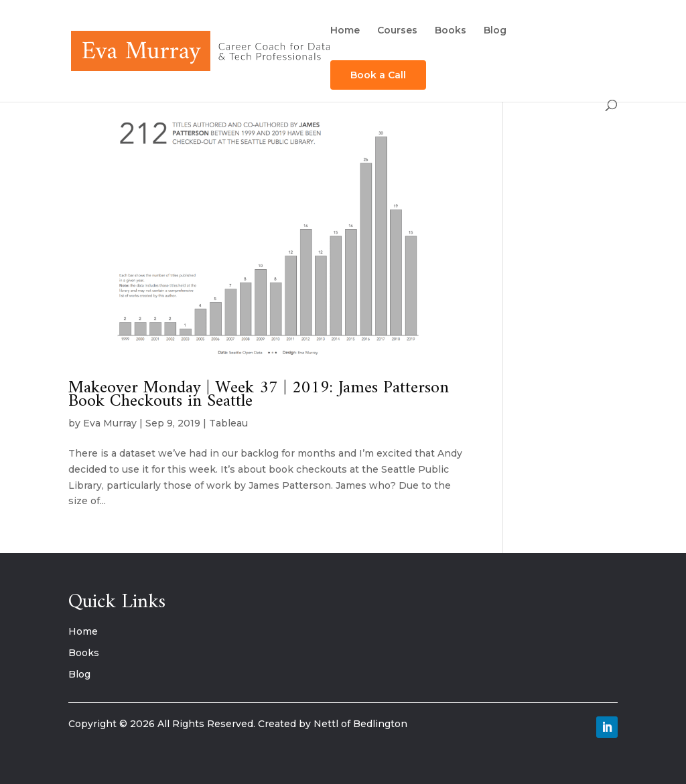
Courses (397, 31)
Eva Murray (110, 423)
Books (451, 31)
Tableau (228, 423)
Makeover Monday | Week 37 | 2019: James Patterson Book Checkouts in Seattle (259, 395)
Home (345, 31)
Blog (495, 31)
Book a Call (378, 75)
